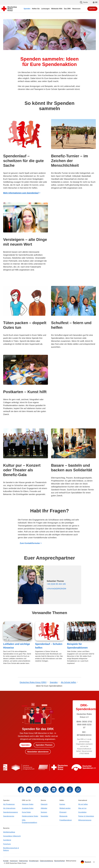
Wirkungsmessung (85, 820)
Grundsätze (82, 812)
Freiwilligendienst (66, 820)
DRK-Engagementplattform (30, 821)
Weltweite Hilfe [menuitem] (57, 9)
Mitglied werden (65, 808)
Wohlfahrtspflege (9, 832)
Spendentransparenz (11, 812)
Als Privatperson (9, 804)
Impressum (14, 861)
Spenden (92, 9)
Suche (84, 2)
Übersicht (44, 804)
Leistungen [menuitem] (45, 9)
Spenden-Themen (44, 745)
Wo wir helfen (83, 804)
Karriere (62, 804)
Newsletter (44, 816)
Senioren (44, 812)
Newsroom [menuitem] (76, 9)
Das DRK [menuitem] (67, 9)
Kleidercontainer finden (30, 816)
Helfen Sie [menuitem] (36, 9)
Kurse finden (26, 812)
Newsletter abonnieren (38, 752)
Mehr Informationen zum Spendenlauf (21, 193)
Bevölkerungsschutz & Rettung (11, 849)
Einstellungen (34, 861)
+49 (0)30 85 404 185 (56, 584)
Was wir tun (82, 808)
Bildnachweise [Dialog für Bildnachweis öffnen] (71, 861)
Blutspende (63, 816)
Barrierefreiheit (60, 861)
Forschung (7, 844)
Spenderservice (9, 816)
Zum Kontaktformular (30, 543)
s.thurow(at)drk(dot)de (56, 589)
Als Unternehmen (9, 808)
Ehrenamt (63, 812)
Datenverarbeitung (47, 861)
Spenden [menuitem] (27, 9)
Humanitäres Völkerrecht (12, 836)
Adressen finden (28, 804)
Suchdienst (7, 840)
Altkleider (44, 808)
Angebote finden (28, 808)
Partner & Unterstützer (86, 816)
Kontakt (6, 861)
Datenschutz (23, 861)
